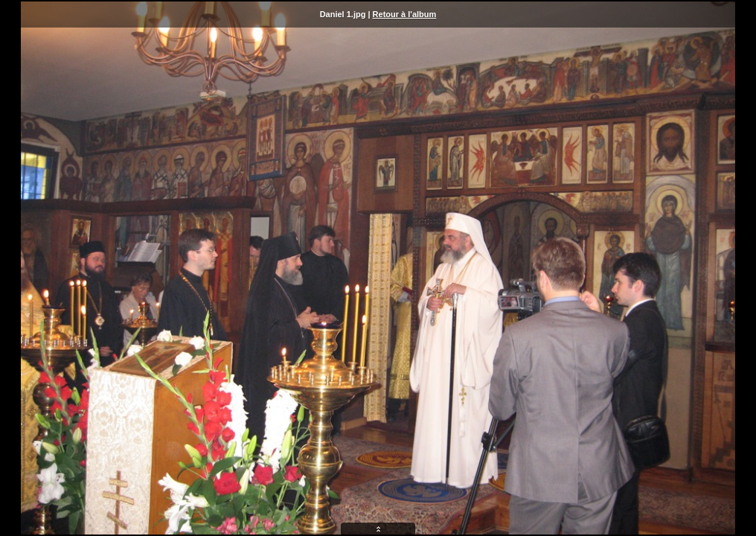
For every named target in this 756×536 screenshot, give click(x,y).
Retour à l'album (405, 14)
